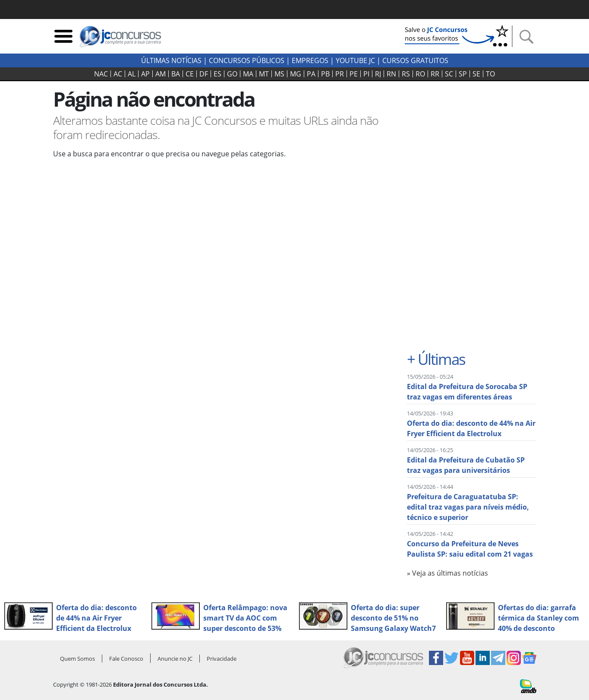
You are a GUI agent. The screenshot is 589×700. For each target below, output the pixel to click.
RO (420, 74)
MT (264, 74)
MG (296, 74)
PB (325, 74)
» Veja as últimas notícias (447, 573)
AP (145, 74)
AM (161, 74)
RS (406, 74)
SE (476, 74)
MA (248, 74)
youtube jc (355, 60)
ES (217, 74)
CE (190, 74)
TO (490, 74)
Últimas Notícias (171, 60)
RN (391, 74)
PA (311, 74)
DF (204, 74)
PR (340, 74)
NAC (101, 74)
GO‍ (232, 74)
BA (176, 74)
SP (463, 74)
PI (366, 74)
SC (449, 74)
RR (435, 74)
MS (279, 74)
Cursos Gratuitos (415, 60)
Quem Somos (77, 659)
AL (132, 74)
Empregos (310, 60)
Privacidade (222, 659)
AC (118, 74)
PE (354, 74)
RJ (378, 74)
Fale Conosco (126, 659)
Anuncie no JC (175, 659)
